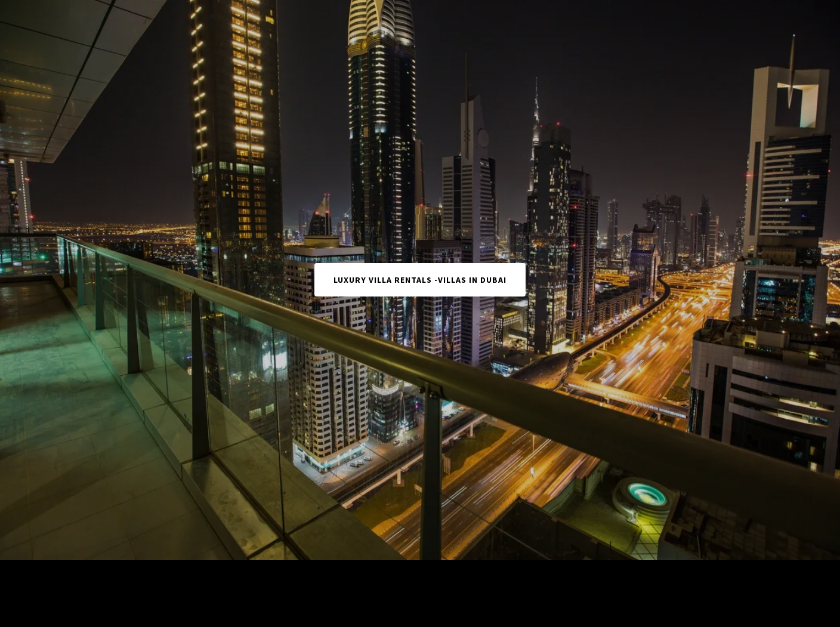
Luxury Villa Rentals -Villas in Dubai (420, 280)
